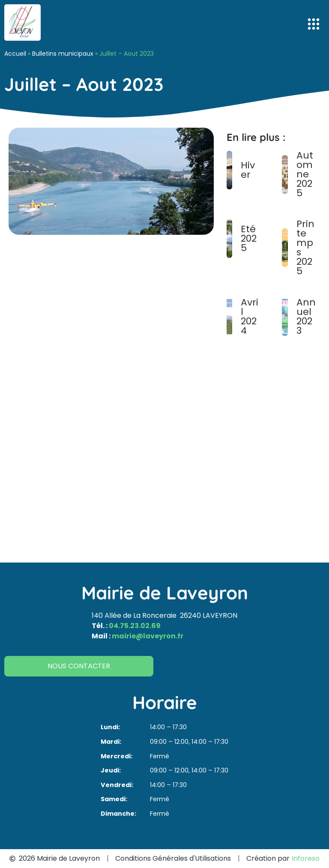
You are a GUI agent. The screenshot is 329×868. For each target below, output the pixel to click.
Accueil (15, 54)
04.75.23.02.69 (135, 626)
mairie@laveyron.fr (148, 636)
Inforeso (306, 858)
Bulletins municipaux (63, 54)
